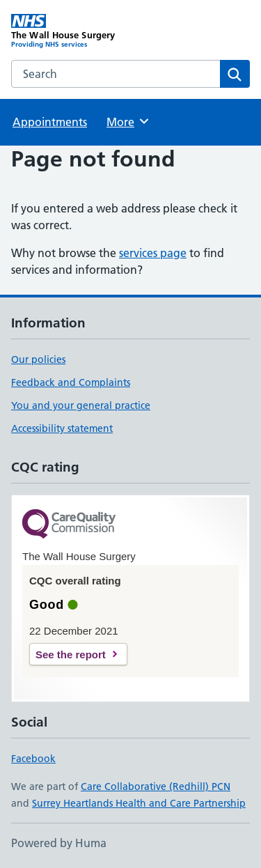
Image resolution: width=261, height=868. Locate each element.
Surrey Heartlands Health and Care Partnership (139, 803)
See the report (71, 654)
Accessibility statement (62, 428)
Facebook (33, 759)
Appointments (50, 122)
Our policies (38, 359)
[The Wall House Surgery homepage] (71, 31)
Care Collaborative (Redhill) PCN (156, 786)
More (128, 121)
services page (153, 253)
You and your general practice (81, 405)
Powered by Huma (59, 843)
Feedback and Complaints (71, 382)
